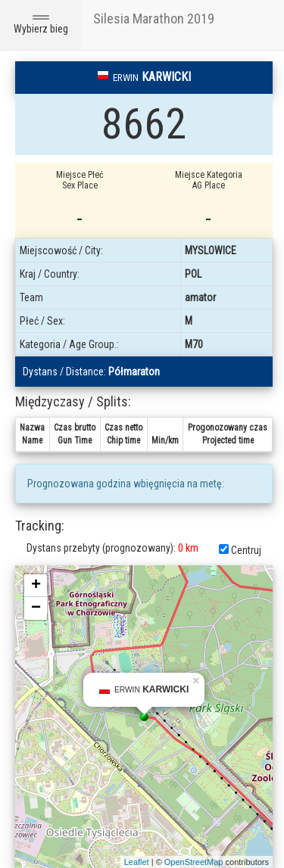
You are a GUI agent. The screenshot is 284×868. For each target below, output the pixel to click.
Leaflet (137, 862)
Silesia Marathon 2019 (154, 19)
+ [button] (36, 586)
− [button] (36, 608)
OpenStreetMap (194, 862)
